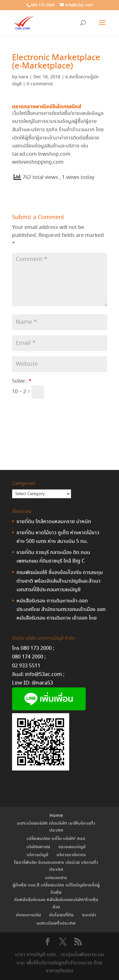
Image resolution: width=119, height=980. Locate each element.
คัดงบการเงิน (28, 915)
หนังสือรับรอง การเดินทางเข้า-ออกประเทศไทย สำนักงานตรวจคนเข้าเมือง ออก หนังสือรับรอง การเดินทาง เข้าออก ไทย (61, 610)
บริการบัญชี (37, 855)
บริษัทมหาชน (38, 847)
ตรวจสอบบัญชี (72, 847)
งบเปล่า (89, 915)
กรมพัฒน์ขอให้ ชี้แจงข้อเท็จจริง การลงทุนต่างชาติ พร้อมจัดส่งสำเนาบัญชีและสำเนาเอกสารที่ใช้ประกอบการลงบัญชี (60, 581)
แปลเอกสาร (56, 878)
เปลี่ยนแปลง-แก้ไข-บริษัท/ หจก (56, 839)
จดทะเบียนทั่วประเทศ (56, 923)
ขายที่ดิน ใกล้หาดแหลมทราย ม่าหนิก (54, 522)
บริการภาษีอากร (71, 855)
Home (56, 816)
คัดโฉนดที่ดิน (61, 915)
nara (23, 77)
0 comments (40, 84)
